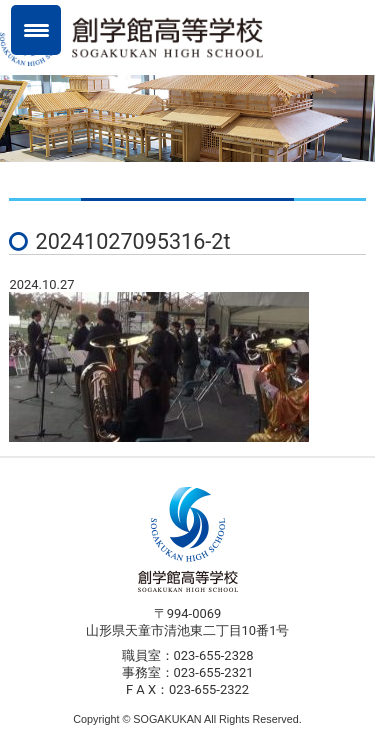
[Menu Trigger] (36, 30)
